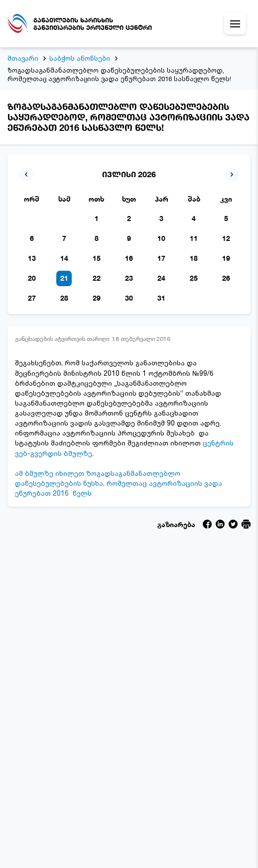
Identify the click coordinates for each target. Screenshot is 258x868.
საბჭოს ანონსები (80, 58)
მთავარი (23, 58)
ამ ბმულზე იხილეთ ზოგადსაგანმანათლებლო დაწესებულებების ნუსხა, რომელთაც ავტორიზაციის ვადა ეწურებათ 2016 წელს (119, 483)
